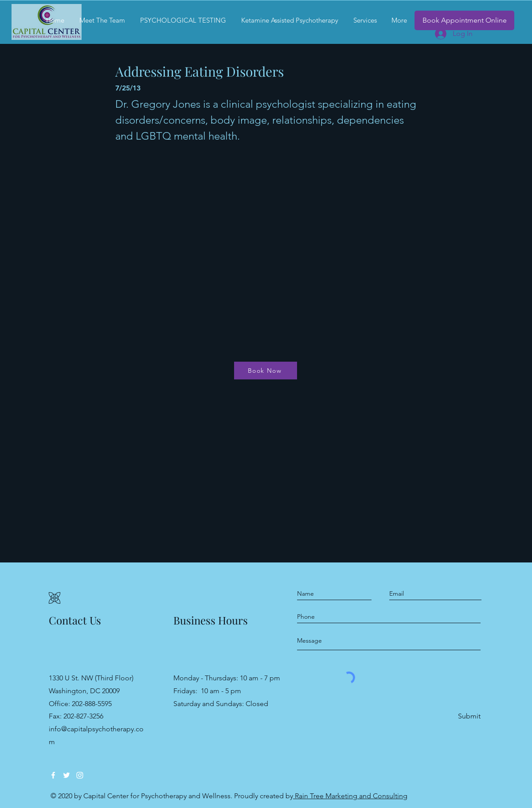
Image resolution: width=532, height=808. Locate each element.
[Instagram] (80, 775)
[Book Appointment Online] (464, 20)
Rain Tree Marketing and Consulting (350, 796)
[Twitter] (66, 775)
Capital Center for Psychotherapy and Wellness (157, 796)
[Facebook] (53, 775)
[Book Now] (266, 371)
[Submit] (469, 716)
